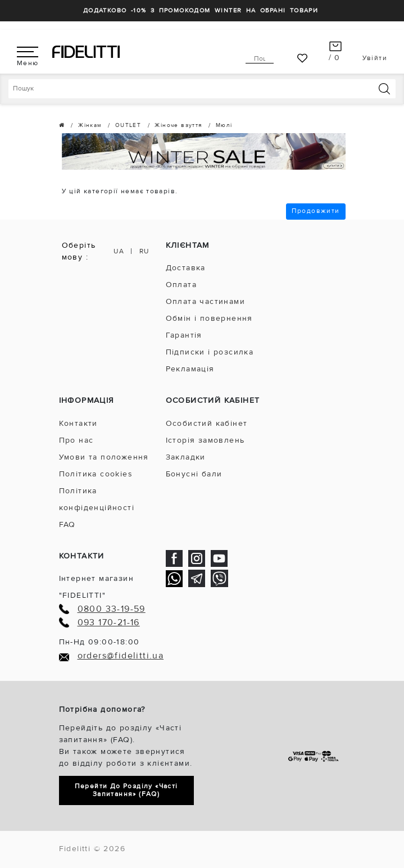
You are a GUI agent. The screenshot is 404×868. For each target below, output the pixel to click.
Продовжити (316, 211)
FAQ (67, 524)
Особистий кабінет (207, 423)
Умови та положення (104, 457)
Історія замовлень (205, 440)
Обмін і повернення (209, 318)
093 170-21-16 (109, 623)
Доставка (186, 268)
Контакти (78, 423)
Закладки (186, 457)
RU (144, 251)
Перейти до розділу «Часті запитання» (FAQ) (126, 790)
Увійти (375, 58)
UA (119, 251)
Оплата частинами (205, 301)
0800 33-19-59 (112, 609)
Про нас (76, 440)
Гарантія (184, 335)
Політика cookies (96, 474)
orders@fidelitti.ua (121, 656)
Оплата (181, 285)
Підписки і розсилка (210, 352)
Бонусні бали (194, 474)
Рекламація (190, 369)
